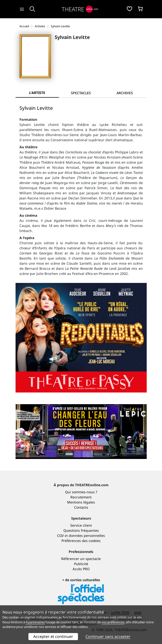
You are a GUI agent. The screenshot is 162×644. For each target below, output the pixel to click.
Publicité (81, 564)
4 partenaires (35, 622)
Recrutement (81, 497)
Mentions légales (81, 502)
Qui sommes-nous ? (81, 492)
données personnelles (87, 536)
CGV (60, 536)
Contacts (81, 507)
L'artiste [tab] (37, 93)
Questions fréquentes (81, 530)
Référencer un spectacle (81, 559)
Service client (81, 525)
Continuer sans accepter (108, 636)
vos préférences (113, 622)
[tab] (81, 93)
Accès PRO (81, 569)
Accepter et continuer (53, 636)
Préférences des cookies (81, 541)
